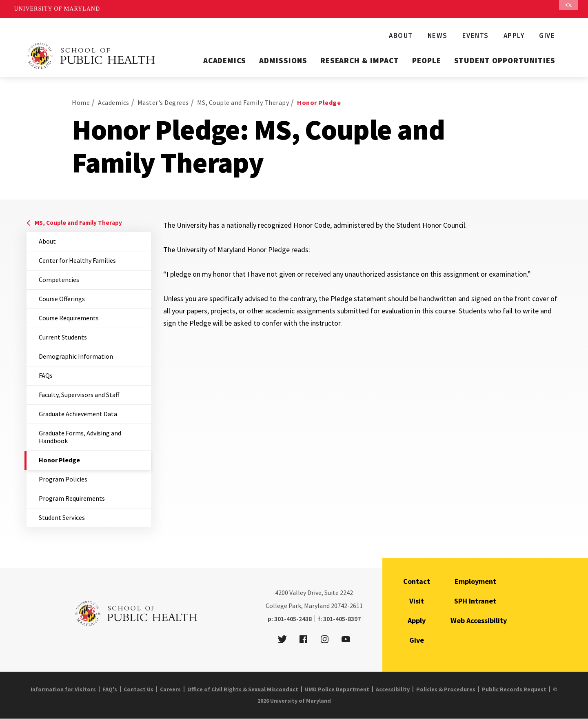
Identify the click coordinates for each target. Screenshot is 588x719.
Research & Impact (360, 60)
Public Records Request (514, 689)
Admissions (283, 60)
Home (81, 102)
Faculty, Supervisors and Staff (79, 395)
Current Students (63, 337)
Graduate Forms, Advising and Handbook (80, 437)
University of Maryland (57, 9)
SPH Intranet (475, 601)
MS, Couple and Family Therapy (243, 102)
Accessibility (393, 689)
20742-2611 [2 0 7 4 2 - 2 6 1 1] (347, 606)
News (438, 36)
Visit (417, 601)
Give (547, 36)
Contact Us (139, 689)
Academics (225, 60)
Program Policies (63, 479)
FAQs (46, 375)
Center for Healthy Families (77, 260)
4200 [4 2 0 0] (282, 593)
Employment (475, 581)
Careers (170, 689)
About (401, 36)
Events (476, 36)
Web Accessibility (479, 620)
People (427, 60)
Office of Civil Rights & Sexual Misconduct (243, 689)
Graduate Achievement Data (78, 414)
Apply (514, 36)
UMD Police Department (337, 689)
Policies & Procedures (446, 689)
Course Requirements (69, 318)
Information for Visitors (63, 689)
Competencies (59, 280)
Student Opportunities (505, 60)
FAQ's (110, 689)
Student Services (62, 517)
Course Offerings (62, 299)
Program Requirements (72, 498)
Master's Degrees (163, 102)
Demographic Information (76, 356)
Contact (417, 581)
